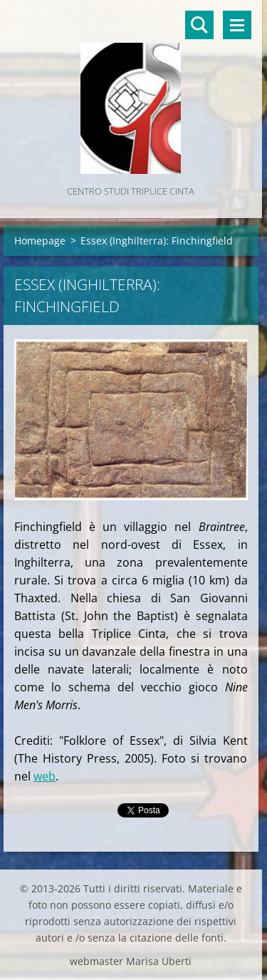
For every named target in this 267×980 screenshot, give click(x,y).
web (44, 776)
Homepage (40, 241)
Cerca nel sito (199, 25)
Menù (237, 25)
